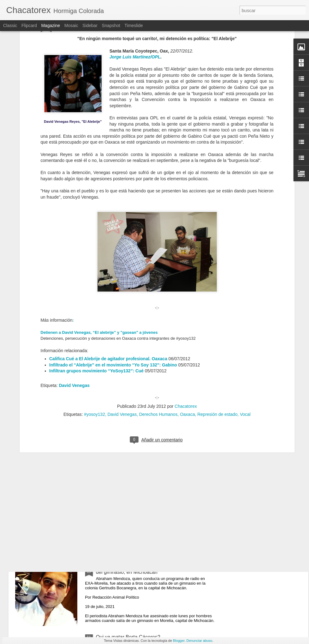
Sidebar (90, 25)
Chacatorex (186, 330)
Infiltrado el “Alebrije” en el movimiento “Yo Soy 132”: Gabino (113, 288)
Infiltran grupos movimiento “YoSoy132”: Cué (97, 295)
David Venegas (74, 309)
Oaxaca (187, 338)
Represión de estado (217, 338)
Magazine (51, 25)
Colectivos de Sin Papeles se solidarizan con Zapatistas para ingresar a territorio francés (145, 428)
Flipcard (29, 25)
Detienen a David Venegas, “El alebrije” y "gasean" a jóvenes (99, 256)
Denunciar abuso (199, 641)
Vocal (245, 338)
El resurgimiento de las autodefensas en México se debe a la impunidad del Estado (152, 499)
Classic (10, 25)
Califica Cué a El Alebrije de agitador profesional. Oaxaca (108, 283)
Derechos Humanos (158, 338)
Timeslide (134, 25)
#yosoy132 (94, 338)
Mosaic (71, 25)
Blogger (179, 641)
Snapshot (111, 25)
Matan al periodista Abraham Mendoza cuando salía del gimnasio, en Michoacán (153, 569)
